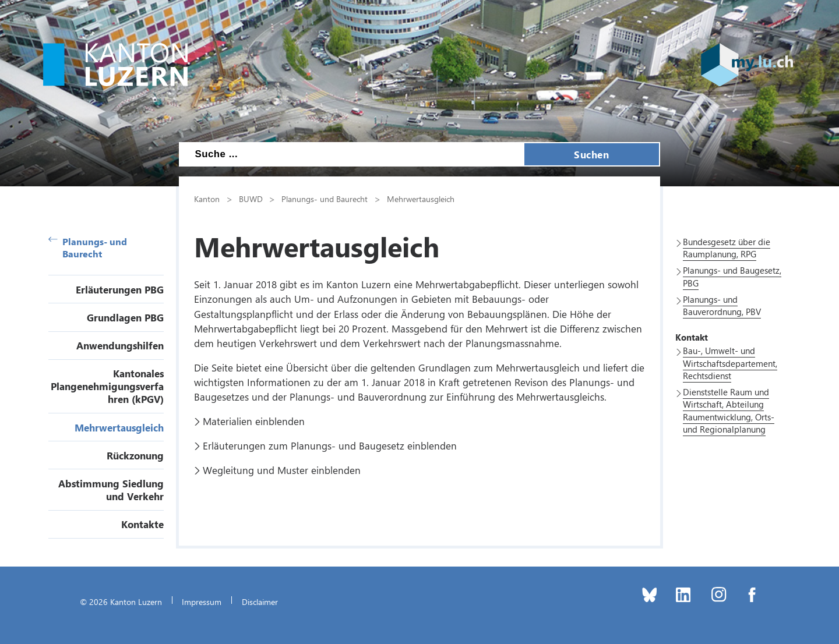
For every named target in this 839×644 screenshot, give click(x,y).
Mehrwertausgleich (119, 427)
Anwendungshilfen (120, 345)
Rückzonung (135, 455)
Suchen (591, 154)
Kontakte (142, 524)
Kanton (207, 199)
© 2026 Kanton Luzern (121, 601)
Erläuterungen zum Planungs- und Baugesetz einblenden (330, 445)
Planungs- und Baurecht (88, 247)
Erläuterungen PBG (120, 289)
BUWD (251, 199)
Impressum (202, 601)
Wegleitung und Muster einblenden (282, 470)
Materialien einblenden (254, 421)
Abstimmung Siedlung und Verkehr (111, 490)
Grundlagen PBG (125, 317)
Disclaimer (260, 601)
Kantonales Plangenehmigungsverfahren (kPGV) (107, 386)
